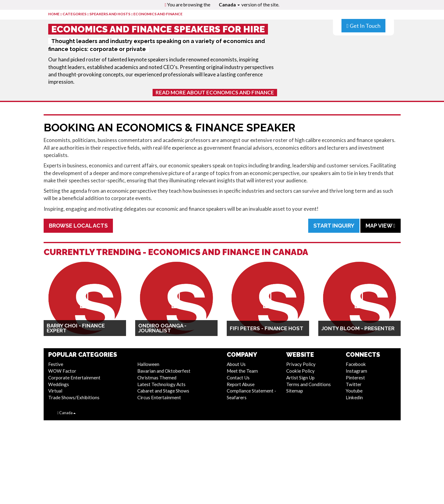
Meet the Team (242, 371)
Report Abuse (241, 384)
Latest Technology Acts (161, 384)
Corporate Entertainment (74, 378)
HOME (54, 14)
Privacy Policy (301, 364)
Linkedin (354, 397)
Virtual (55, 391)
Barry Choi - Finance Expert (76, 328)
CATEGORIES (74, 14)
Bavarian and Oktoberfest (164, 371)
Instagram (356, 371)
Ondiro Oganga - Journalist (162, 328)
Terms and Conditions (309, 384)
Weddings (59, 384)
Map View (381, 226)
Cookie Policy (300, 371)
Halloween (148, 364)
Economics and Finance (158, 14)
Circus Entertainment (159, 397)
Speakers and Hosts (110, 14)
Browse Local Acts (78, 226)
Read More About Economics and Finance (215, 92)
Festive (56, 364)
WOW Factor (62, 371)
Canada (229, 5)
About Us (236, 364)
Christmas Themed (157, 378)
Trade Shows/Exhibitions (74, 397)
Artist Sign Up (300, 378)
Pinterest (355, 378)
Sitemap (295, 391)
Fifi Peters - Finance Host (267, 328)
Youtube (354, 391)
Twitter (354, 384)
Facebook (356, 364)
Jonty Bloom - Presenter (358, 328)
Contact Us (238, 378)
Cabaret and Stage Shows (163, 391)
